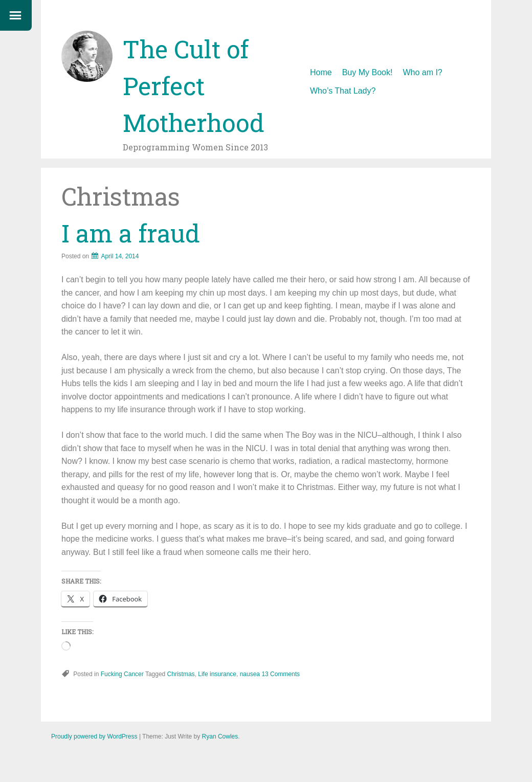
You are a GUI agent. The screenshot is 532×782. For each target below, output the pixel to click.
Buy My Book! (368, 72)
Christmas (181, 674)
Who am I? (422, 72)
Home (321, 72)
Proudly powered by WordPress (94, 736)
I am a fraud (131, 233)
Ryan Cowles (220, 736)
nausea (250, 674)
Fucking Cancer (122, 674)
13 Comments (281, 674)
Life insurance (217, 674)
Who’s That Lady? (343, 91)
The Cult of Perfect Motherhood (194, 86)
